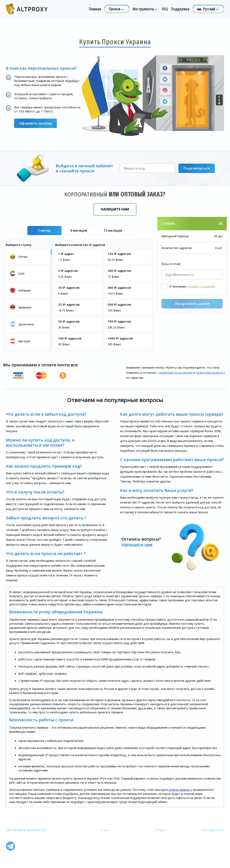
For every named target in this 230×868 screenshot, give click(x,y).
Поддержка (109, 846)
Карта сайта (109, 851)
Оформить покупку (36, 123)
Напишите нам (115, 209)
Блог (206, 841)
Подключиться (197, 168)
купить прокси (179, 790)
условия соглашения (201, 309)
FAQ (103, 841)
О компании (109, 836)
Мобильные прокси (169, 846)
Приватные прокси (169, 836)
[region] (28, 299)
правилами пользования (176, 373)
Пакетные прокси (168, 841)
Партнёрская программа (118, 856)
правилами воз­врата (210, 373)
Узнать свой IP (213, 836)
